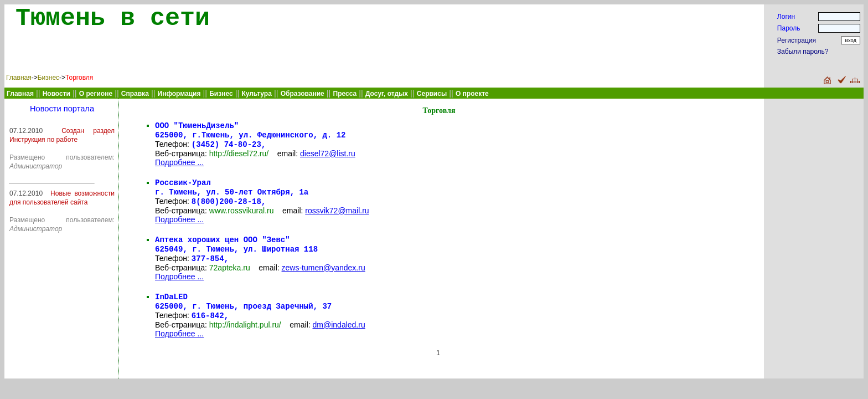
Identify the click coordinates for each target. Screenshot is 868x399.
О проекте (472, 94)
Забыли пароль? (803, 52)
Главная (19, 78)
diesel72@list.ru (328, 157)
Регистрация (797, 40)
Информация (179, 94)
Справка (135, 94)
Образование (303, 94)
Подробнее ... (179, 166)
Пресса (345, 94)
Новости (56, 94)
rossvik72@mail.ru (337, 217)
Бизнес (48, 78)
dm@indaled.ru (339, 338)
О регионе (96, 94)
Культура (256, 94)
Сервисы (432, 94)
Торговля (79, 78)
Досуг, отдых (387, 94)
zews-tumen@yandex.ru (324, 278)
